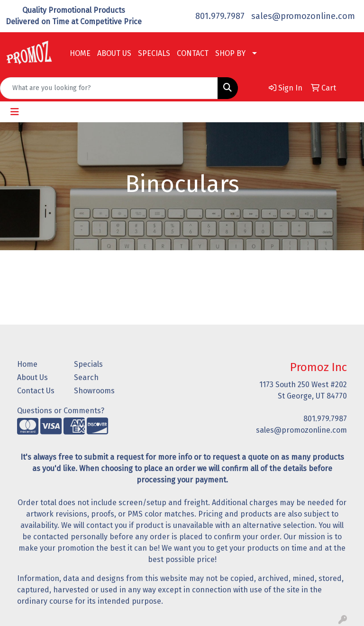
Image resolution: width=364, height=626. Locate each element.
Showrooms (94, 391)
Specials (88, 364)
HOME (80, 53)
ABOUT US (114, 53)
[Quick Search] (109, 88)
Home (27, 364)
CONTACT (193, 53)
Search (86, 377)
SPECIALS (154, 53)
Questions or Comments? (61, 411)
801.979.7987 (220, 16)
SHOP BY (230, 53)
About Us (32, 377)
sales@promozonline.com (303, 16)
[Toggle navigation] (15, 112)
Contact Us (36, 391)
